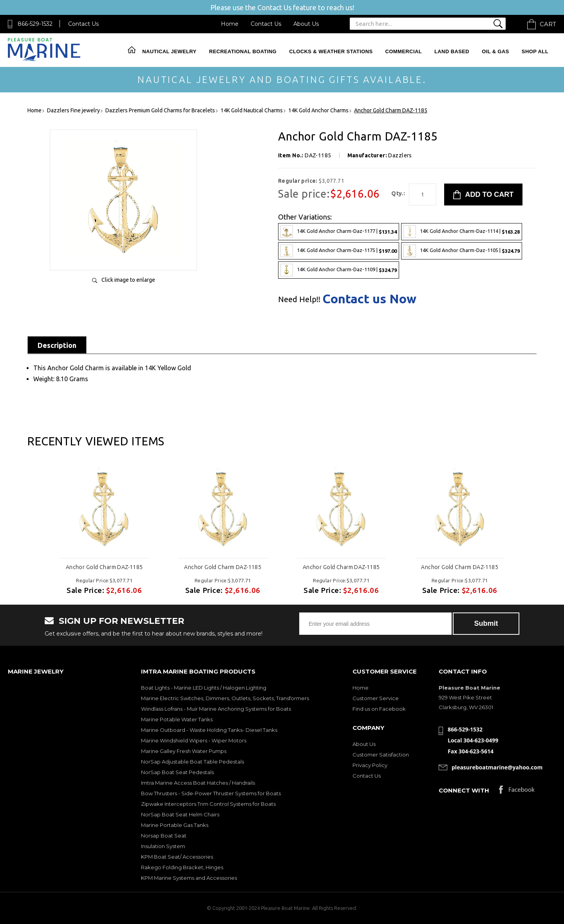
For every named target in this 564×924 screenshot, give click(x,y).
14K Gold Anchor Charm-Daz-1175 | (339, 251)
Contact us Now (369, 299)
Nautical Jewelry (169, 51)
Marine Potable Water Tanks (177, 719)
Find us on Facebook (379, 709)
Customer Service (376, 698)
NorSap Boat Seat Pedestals (177, 772)
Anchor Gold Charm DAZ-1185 (104, 567)
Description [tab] (57, 345)
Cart (548, 24)
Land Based (452, 51)
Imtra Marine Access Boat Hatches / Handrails (198, 783)
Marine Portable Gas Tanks (175, 825)
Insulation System (163, 846)
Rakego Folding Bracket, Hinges (182, 867)
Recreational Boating (243, 51)
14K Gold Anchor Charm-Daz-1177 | (339, 232)
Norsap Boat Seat (164, 836)
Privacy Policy (370, 765)
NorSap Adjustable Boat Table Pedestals (193, 762)
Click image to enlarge (128, 280)
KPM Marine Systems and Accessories (189, 878)
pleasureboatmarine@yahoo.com (497, 767)
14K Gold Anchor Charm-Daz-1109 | (339, 270)
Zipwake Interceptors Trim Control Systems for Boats (208, 804)
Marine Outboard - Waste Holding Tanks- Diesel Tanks (209, 730)
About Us (306, 24)
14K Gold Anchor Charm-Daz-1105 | (462, 251)
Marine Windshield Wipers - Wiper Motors (194, 740)
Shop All (535, 51)
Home (230, 24)
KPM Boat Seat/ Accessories (177, 857)
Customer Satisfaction (381, 755)
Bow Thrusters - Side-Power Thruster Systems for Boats (211, 793)
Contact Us (83, 24)
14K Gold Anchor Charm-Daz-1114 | (462, 232)
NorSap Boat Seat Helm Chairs (180, 814)
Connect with (464, 790)
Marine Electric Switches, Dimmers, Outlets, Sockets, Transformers (225, 698)
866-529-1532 (35, 24)
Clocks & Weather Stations (331, 51)
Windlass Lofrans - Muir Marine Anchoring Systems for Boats (216, 709)
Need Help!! (299, 299)
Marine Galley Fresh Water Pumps (184, 751)
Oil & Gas (495, 51)
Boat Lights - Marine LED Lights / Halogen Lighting (204, 688)
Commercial (404, 51)
